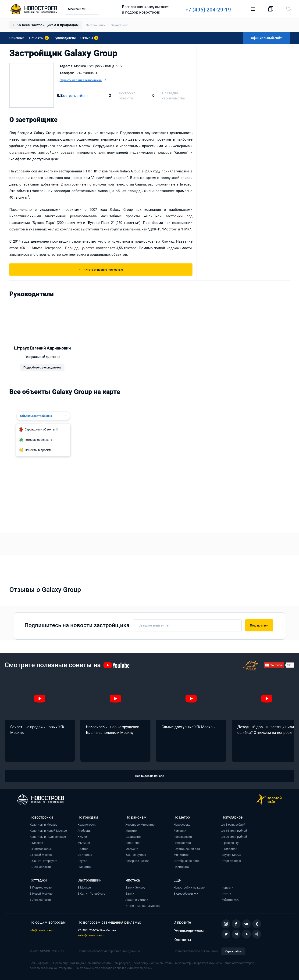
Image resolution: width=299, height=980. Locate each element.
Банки (130, 894)
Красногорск (87, 825)
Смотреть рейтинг (75, 96)
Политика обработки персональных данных (109, 951)
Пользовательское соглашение (196, 951)
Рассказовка (183, 837)
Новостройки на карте (189, 887)
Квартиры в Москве (43, 825)
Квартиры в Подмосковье (48, 837)
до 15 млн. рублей (234, 831)
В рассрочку (230, 843)
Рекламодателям (189, 931)
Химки (82, 837)
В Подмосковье (41, 849)
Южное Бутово (136, 855)
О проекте (182, 922)
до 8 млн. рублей (233, 825)
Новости (227, 888)
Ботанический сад (187, 849)
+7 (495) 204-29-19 (208, 10)
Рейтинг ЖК (230, 900)
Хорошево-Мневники (141, 825)
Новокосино (182, 843)
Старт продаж (231, 861)
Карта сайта (233, 951)
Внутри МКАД (231, 855)
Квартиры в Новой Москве (48, 831)
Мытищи (84, 843)
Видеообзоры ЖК (186, 894)
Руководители (65, 38)
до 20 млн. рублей (234, 837)
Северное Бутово (137, 861)
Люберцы (84, 831)
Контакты (182, 940)
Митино (131, 831)
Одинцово (85, 855)
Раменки (180, 831)
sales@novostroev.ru (91, 935)
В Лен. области (40, 867)
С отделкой (229, 849)
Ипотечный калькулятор (143, 906)
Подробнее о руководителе (42, 367)
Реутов (82, 861)
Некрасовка (182, 825)
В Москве (36, 843)
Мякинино (181, 855)
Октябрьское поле (187, 861)
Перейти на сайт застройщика (83, 80)
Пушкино (84, 867)
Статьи (226, 894)
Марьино (132, 849)
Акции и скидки (137, 900)
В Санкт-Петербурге (43, 861)
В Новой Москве (41, 855)
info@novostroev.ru (42, 930)
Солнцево (132, 843)
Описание (17, 38)
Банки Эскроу (135, 887)
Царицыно (133, 837)
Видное (83, 849)
